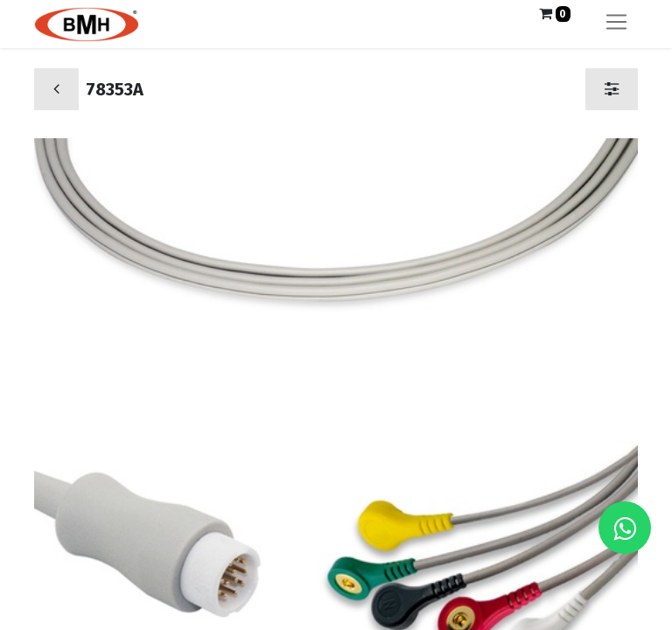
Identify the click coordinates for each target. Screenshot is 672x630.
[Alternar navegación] (616, 24)
